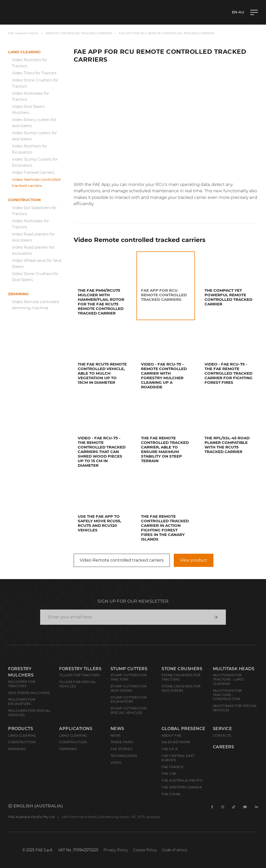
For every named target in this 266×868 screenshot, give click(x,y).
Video (116, 763)
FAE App (101, 185)
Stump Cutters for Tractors (129, 677)
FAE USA (169, 774)
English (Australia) (36, 806)
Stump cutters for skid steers (129, 688)
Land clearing (25, 52)
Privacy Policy (116, 850)
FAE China (171, 794)
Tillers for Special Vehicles (78, 684)
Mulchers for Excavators (22, 702)
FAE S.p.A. (170, 749)
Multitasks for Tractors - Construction (227, 695)
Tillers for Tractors (79, 675)
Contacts (222, 735)
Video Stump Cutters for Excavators (35, 162)
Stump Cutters (129, 669)
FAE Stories (121, 749)
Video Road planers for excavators (33, 250)
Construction (24, 200)
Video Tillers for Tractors (34, 73)
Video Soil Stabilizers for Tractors (34, 211)
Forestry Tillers (80, 669)
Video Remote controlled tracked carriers (36, 183)
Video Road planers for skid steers (33, 237)
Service (223, 729)
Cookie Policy (145, 850)
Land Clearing (73, 735)
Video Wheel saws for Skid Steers (37, 263)
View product (194, 560)
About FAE (171, 735)
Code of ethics (175, 850)
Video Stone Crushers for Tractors (35, 83)
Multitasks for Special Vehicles (235, 708)
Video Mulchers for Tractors (29, 63)
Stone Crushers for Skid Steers (181, 688)
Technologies (124, 756)
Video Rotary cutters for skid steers (34, 123)
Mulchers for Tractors (22, 684)
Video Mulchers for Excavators (29, 149)
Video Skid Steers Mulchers (28, 109)
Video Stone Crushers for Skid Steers (35, 277)
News (117, 729)
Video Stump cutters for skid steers (34, 136)
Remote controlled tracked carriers (79, 33)
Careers (224, 747)
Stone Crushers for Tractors (181, 677)
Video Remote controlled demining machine (35, 305)
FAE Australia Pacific (24, 33)
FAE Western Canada (182, 787)
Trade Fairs (122, 742)
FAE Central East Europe (178, 758)
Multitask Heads (234, 669)
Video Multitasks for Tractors (30, 96)
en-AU (238, 12)
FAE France (173, 767)
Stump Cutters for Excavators (129, 700)
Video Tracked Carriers (33, 172)
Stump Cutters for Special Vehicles (129, 710)
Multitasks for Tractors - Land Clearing (228, 679)
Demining (19, 294)
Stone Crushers (182, 669)
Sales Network (176, 742)
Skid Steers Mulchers (29, 693)
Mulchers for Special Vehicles (29, 713)
